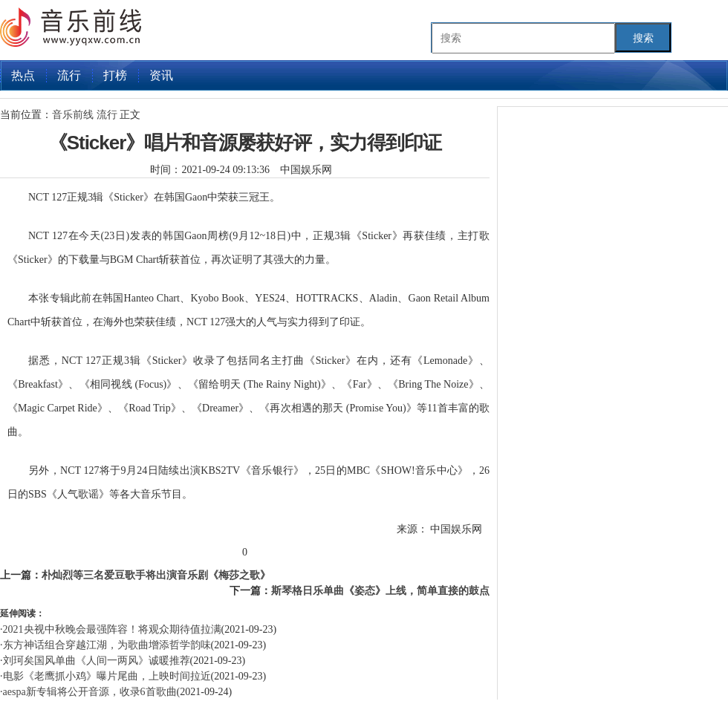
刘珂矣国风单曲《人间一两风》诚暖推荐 (97, 661)
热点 (23, 75)
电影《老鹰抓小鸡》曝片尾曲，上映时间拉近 (107, 676)
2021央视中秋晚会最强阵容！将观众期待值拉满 (112, 629)
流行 (69, 75)
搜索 (643, 38)
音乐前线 (74, 115)
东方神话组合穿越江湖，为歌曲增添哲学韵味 (107, 645)
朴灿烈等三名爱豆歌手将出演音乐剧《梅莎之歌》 (156, 575)
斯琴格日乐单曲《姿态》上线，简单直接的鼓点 (380, 591)
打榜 (115, 75)
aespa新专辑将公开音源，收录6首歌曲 (90, 692)
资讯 (161, 75)
